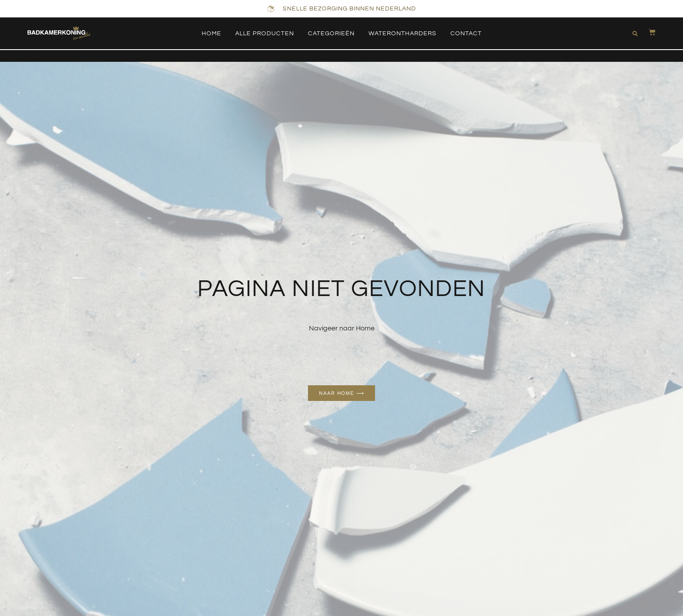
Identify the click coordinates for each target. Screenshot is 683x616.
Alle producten (265, 34)
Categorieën (331, 34)
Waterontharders (402, 34)
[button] (635, 34)
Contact (466, 34)
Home (211, 34)
